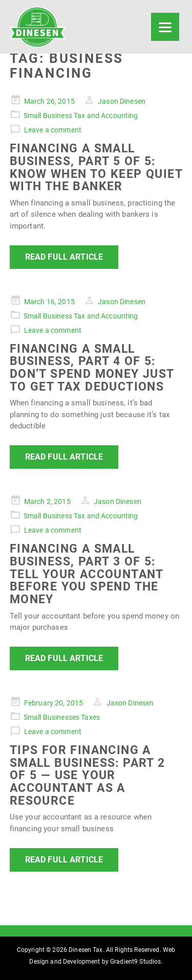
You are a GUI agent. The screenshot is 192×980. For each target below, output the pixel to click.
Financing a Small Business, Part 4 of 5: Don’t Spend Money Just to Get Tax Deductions (92, 368)
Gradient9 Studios (135, 962)
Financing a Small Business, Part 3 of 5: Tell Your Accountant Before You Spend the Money (87, 574)
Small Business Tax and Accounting (81, 116)
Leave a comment (53, 130)
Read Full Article (64, 257)
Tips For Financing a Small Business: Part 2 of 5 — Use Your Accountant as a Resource (88, 775)
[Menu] (165, 27)
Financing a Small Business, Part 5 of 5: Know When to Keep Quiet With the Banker (96, 167)
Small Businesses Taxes (62, 717)
